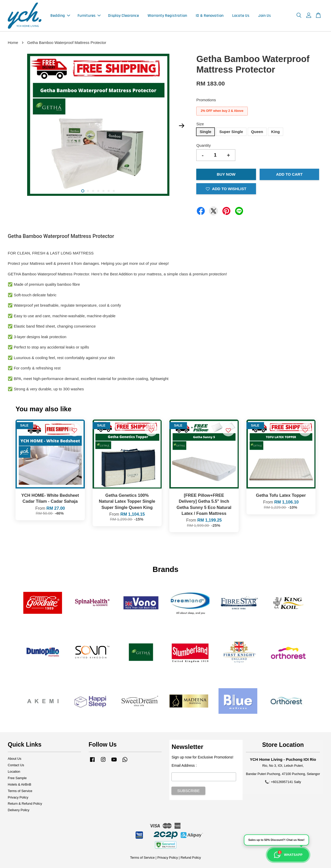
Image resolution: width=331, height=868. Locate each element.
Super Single (231, 132)
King (276, 132)
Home (13, 42)
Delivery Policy (19, 810)
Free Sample (17, 778)
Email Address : (184, 765)
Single (205, 132)
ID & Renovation (210, 16)
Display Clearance (123, 16)
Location (14, 772)
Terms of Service (20, 791)
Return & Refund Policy (25, 804)
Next (182, 126)
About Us (14, 759)
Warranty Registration (167, 16)
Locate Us (241, 16)
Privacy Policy (18, 797)
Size (200, 124)
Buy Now (226, 174)
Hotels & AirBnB (20, 784)
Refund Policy (191, 858)
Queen (257, 132)
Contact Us (16, 765)
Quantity (204, 145)
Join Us (264, 16)
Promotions (206, 100)
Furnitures (89, 16)
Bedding (60, 16)
